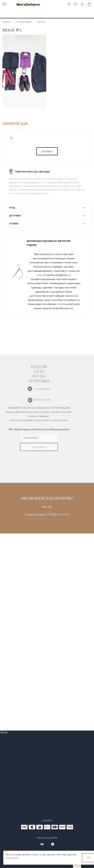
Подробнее (12, 858)
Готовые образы (24, 22)
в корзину (47, 152)
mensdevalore (37, 389)
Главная (6, 22)
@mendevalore (37, 400)
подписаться (33, 447)
